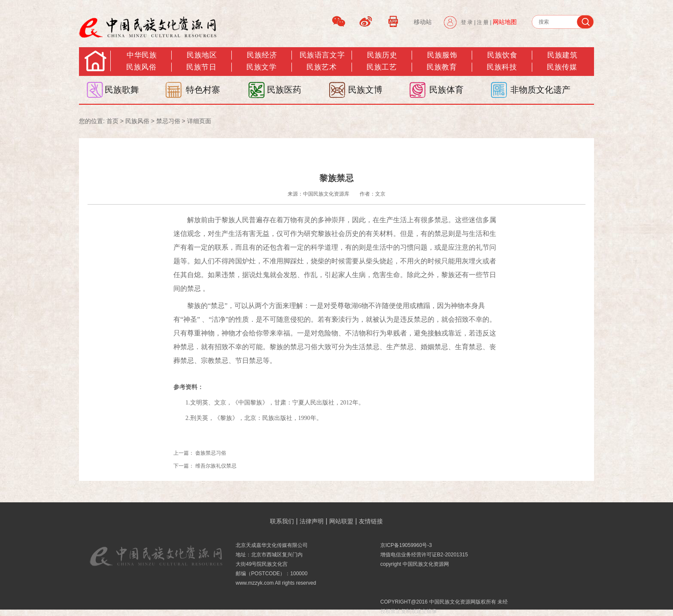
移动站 (423, 22)
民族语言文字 (322, 55)
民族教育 (442, 67)
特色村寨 (203, 90)
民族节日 (201, 67)
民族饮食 (502, 55)
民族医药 (284, 90)
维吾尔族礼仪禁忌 (216, 466)
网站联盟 (341, 521)
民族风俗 (141, 67)
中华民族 (142, 55)
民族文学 (261, 67)
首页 (112, 121)
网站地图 (505, 22)
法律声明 (312, 521)
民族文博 (365, 90)
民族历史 (382, 55)
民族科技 (502, 67)
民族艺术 (321, 67)
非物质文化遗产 (540, 90)
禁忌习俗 (168, 121)
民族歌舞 (122, 90)
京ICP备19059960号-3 (406, 545)
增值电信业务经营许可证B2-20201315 (424, 555)
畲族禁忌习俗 (211, 453)
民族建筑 (562, 55)
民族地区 (202, 55)
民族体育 (446, 90)
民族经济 (262, 55)
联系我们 (282, 521)
